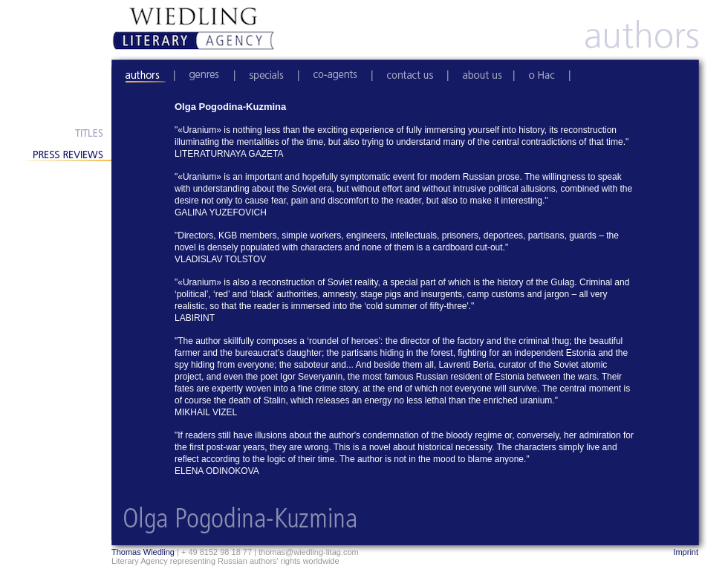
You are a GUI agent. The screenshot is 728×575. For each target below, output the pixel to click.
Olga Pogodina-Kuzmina (230, 107)
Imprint (686, 552)
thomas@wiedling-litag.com (309, 552)
